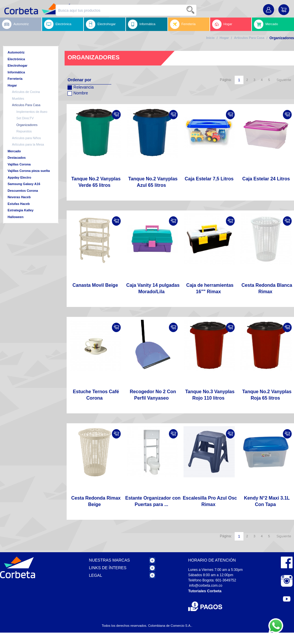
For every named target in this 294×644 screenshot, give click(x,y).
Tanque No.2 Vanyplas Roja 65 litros (267, 395)
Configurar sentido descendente (72, 101)
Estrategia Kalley (21, 210)
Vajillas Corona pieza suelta (29, 171)
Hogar (222, 24)
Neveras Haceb (19, 197)
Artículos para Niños (26, 138)
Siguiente (284, 80)
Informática (142, 24)
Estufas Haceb (19, 204)
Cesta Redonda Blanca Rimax (267, 288)
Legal (95, 575)
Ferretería (183, 24)
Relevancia (81, 86)
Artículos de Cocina (26, 92)
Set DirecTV (25, 118)
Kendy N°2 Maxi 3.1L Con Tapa (267, 501)
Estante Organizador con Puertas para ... (153, 501)
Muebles (18, 99)
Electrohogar (101, 24)
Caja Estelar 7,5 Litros (209, 179)
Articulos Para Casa (249, 38)
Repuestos (24, 131)
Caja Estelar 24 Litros (266, 179)
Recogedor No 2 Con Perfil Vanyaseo (153, 395)
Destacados (17, 158)
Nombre (78, 92)
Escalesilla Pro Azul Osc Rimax (210, 501)
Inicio (210, 38)
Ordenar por (79, 80)
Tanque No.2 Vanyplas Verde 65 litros (96, 182)
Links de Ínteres (108, 568)
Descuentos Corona (23, 191)
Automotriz (15, 24)
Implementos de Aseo (32, 112)
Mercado (266, 24)
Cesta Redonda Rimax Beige (96, 501)
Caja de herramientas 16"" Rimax (210, 288)
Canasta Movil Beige (95, 285)
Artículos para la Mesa (28, 144)
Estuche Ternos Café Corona (96, 395)
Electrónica (58, 24)
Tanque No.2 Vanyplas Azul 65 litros (153, 182)
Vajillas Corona (19, 164)
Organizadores (27, 125)
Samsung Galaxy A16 (24, 184)
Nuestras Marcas (109, 560)
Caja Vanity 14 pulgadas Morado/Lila (153, 288)
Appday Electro (19, 177)
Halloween (15, 217)
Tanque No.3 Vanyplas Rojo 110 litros (210, 395)
